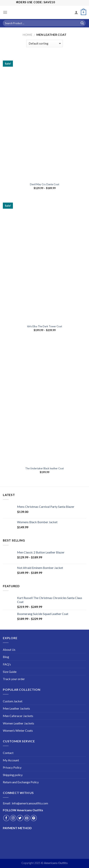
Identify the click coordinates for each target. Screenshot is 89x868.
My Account (11, 760)
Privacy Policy (12, 767)
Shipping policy (13, 775)
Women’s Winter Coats (18, 730)
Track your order (14, 679)
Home (27, 35)
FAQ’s (7, 664)
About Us (9, 650)
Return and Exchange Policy (21, 782)
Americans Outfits (56, 863)
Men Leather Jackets (16, 708)
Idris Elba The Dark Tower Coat (44, 326)
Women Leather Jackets (19, 723)
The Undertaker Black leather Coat (44, 468)
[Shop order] (44, 44)
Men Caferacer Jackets (18, 716)
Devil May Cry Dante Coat (45, 184)
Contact (8, 753)
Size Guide (10, 672)
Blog (6, 657)
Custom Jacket (13, 701)
